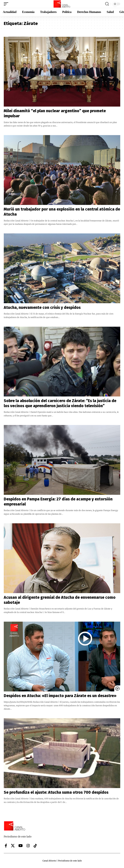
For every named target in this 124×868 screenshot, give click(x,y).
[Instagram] (28, 846)
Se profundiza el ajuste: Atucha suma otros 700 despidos (56, 792)
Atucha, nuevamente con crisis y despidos (42, 308)
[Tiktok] (35, 846)
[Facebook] (6, 846)
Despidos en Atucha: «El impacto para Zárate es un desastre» (60, 696)
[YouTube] (21, 846)
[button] (7, 4)
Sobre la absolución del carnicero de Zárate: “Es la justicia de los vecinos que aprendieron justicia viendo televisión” (60, 403)
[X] (13, 846)
